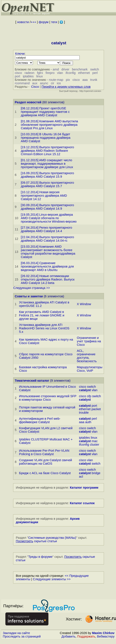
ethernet (84, 73)
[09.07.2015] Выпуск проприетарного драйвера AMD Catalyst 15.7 (47, 184)
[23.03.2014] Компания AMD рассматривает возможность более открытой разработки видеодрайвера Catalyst (48, 252)
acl (81, 477)
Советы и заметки (29, 296)
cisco (18, 73)
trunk (94, 80)
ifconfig (71, 73)
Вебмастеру (106, 636)
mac (95, 441)
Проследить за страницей (22, 636)
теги (54, 22)
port (17, 76)
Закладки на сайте (16, 633)
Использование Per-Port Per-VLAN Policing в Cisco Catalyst (44, 452)
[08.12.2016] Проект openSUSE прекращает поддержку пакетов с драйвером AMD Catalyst (45, 112)
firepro (50, 73)
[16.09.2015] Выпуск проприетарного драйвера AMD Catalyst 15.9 (47, 175)
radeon (29, 73)
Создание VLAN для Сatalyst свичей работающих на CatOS (46, 462)
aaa (85, 80)
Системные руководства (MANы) (52, 538)
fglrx (40, 73)
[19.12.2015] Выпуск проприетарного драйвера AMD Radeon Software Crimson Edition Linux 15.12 (47, 151)
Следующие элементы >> (52, 579)
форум (44, 22)
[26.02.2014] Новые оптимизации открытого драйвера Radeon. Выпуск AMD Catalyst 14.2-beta (48, 279)
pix (68, 80)
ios (59, 83)
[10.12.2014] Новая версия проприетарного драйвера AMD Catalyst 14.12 (44, 196)
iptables (28, 76)
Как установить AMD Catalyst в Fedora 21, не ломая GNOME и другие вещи (42, 315)
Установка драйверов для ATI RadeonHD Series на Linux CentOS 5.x (44, 328)
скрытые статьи (36, 541)
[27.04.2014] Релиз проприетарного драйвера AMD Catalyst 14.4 (46, 229)
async (44, 83)
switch (95, 69)
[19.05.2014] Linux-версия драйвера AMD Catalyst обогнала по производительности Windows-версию (49, 218)
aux (35, 83)
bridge (96, 473)
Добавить (69, 636)
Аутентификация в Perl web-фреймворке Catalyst (40, 420)
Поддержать (86, 636)
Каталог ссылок (82, 503)
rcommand (22, 83)
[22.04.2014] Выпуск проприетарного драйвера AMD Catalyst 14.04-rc (47, 239)
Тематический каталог (32, 381)
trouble (84, 413)
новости (23, 22)
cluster (95, 445)
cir (52, 83)
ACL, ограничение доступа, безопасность (87, 356)
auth (88, 422)
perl (95, 73)
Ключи (20, 54)
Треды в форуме (40, 557)
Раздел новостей (28, 102)
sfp (89, 396)
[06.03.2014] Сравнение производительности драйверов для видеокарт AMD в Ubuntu (47, 266)
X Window (84, 304)
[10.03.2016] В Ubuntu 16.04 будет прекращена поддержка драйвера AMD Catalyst (46, 138)
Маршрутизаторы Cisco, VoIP (90, 369)
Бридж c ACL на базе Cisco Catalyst (45, 473)
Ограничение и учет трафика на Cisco (89, 341)
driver (66, 69)
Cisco (35, 87)
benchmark (80, 69)
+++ (33, 22)
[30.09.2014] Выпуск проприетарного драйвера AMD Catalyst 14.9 (47, 207)
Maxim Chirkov (103, 633)
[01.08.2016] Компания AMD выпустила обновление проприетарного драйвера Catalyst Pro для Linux (49, 125)
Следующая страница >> (31, 288)
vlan (60, 73)
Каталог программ (84, 488)
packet (96, 409)
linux (40, 76)
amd (56, 69)
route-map (56, 80)
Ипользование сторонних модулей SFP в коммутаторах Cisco (48, 398)
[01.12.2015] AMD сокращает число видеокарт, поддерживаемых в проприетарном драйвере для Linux (47, 164)
